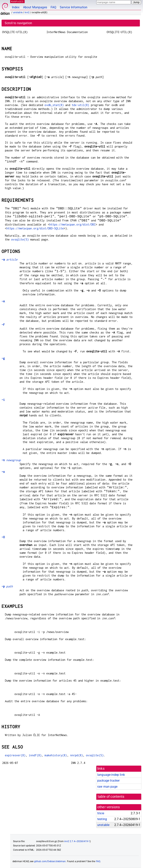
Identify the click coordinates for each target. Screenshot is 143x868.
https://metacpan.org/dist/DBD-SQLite (35, 228)
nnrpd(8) (76, 755)
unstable (18, 12)
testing (102, 819)
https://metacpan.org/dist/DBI (72, 224)
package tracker (108, 781)
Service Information (74, 7)
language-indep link (111, 775)
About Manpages (35, 7)
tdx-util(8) (80, 105)
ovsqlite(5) (20, 239)
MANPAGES (17, 1)
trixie (101, 813)
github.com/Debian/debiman (50, 861)
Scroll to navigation (18, 23)
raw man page (107, 787)
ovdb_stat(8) (54, 105)
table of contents (111, 797)
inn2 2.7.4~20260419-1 (77, 841)
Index (16, 7)
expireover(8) (15, 755)
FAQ (53, 7)
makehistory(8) (56, 755)
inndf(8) (35, 755)
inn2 (27, 12)
